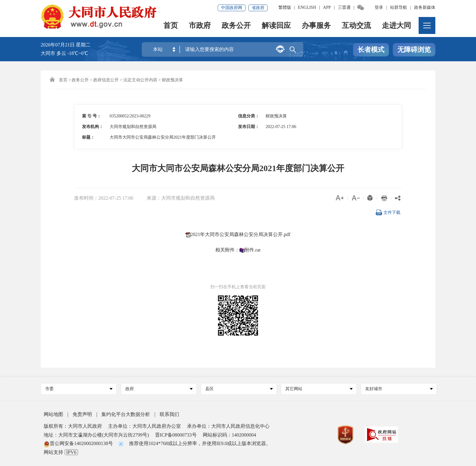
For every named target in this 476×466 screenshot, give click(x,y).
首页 (171, 26)
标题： (88, 137)
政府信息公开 (106, 80)
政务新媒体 (425, 7)
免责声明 (82, 414)
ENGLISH (307, 7)
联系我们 (169, 414)
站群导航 (399, 7)
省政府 (258, 8)
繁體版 (285, 7)
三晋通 (344, 7)
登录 (379, 7)
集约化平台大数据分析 (126, 414)
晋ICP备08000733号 (176, 435)
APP (327, 7)
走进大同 (396, 26)
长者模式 (371, 50)
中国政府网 (232, 8)
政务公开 (236, 26)
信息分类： (249, 116)
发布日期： (249, 127)
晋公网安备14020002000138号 (78, 443)
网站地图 (53, 414)
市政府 (200, 26)
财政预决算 (172, 80)
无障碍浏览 (414, 50)
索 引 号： (92, 116)
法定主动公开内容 (140, 80)
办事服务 (316, 26)
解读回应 (276, 26)
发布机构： (93, 127)
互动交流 (356, 26)
